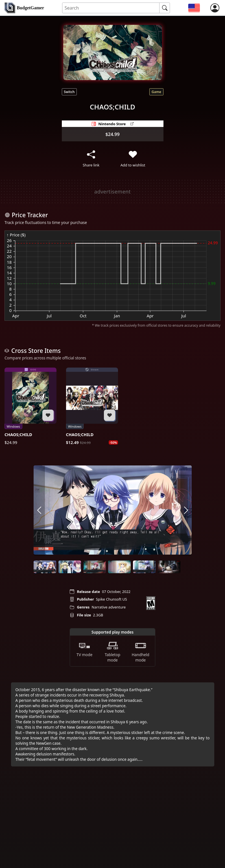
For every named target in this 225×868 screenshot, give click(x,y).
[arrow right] (186, 511)
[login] (215, 8)
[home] (24, 8)
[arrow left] (39, 511)
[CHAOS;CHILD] (30, 406)
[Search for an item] (111, 8)
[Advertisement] (108, 192)
